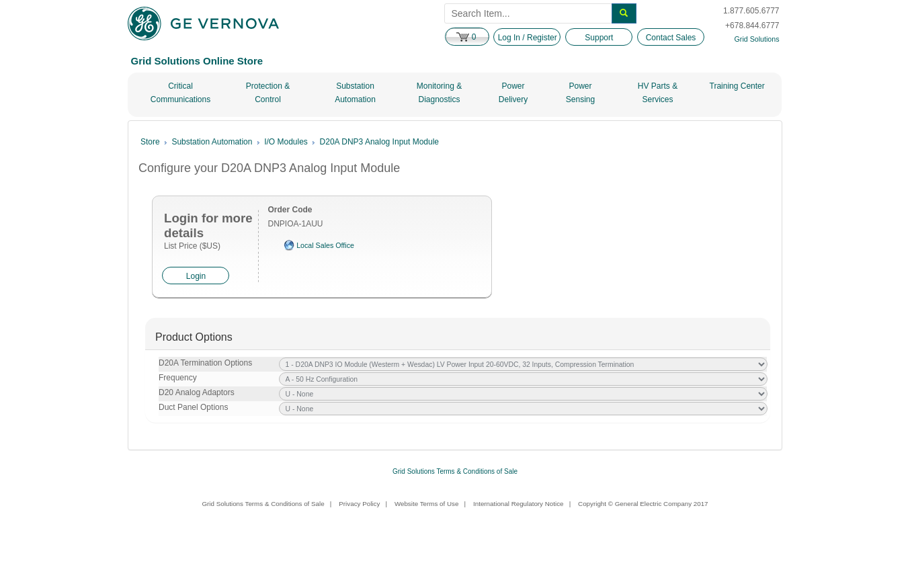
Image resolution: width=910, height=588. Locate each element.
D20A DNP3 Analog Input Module (379, 142)
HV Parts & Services (658, 93)
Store (150, 142)
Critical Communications (180, 93)
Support (599, 38)
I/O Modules (286, 142)
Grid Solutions (757, 39)
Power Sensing (580, 93)
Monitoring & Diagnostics (439, 93)
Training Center (737, 86)
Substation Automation (355, 93)
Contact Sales (671, 38)
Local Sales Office (325, 245)
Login (196, 276)
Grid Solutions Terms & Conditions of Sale (455, 471)
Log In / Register (528, 38)
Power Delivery (513, 93)
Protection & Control (268, 93)
